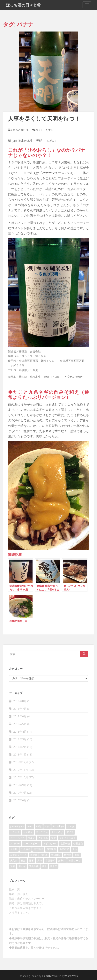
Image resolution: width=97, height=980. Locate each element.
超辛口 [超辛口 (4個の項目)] (62, 861)
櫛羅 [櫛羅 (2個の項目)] (77, 855)
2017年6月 (20, 800)
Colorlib (46, 976)
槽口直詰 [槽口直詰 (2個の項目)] (56, 855)
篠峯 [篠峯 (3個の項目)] (31, 861)
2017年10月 (21, 777)
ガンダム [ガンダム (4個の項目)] (43, 838)
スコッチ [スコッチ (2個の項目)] (15, 843)
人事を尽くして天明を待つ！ (44, 119)
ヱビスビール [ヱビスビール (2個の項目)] (50, 843)
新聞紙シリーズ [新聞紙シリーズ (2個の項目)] (19, 855)
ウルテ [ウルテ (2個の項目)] (31, 838)
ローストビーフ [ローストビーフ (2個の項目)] (31, 843)
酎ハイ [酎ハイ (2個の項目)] (22, 866)
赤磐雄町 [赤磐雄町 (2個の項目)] (50, 861)
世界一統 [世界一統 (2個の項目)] (65, 843)
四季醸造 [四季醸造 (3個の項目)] (51, 849)
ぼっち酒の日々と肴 (23, 5)
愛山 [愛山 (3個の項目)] (75, 849)
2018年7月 (20, 709)
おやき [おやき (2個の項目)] (71, 826)
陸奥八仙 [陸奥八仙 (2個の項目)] (34, 866)
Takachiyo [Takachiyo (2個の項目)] (58, 826)
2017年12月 (21, 762)
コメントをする (44, 130)
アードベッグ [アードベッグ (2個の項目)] (17, 838)
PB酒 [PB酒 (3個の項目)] (39, 826)
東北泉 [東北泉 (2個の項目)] (34, 855)
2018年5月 (20, 724)
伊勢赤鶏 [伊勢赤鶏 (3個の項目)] (78, 843)
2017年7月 (20, 793)
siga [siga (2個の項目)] (47, 826)
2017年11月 (21, 770)
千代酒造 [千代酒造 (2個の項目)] (26, 849)
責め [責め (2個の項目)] (40, 861)
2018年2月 (20, 747)
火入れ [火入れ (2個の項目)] (14, 861)
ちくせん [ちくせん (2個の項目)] (28, 832)
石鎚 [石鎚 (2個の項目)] (23, 861)
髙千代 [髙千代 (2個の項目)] (54, 866)
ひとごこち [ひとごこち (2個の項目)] (42, 832)
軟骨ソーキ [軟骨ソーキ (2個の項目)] (75, 861)
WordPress (71, 976)
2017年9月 (20, 785)
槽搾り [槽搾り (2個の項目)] (68, 855)
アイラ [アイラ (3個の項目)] (70, 832)
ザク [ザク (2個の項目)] (54, 838)
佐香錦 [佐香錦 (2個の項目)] (14, 849)
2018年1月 (20, 754)
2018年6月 (20, 716)
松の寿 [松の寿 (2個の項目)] (44, 855)
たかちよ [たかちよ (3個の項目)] (15, 832)
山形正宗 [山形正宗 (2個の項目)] (64, 849)
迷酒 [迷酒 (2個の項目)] (13, 866)
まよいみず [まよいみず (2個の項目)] (57, 832)
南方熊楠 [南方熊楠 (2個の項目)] (38, 849)
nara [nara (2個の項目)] (30, 826)
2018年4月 (20, 732)
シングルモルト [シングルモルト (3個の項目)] (68, 838)
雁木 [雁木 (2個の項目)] (44, 866)
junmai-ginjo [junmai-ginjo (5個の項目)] (17, 826)
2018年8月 (20, 701)
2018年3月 (20, 739)
